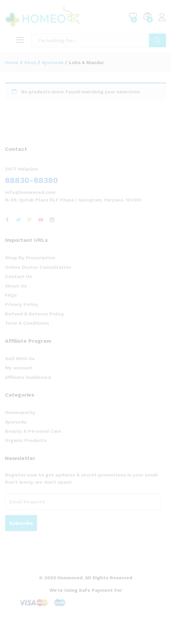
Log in (162, 17)
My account (19, 368)
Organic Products (26, 440)
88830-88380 (31, 180)
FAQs (11, 295)
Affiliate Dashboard (28, 377)
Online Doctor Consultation (38, 267)
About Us (16, 286)
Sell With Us (20, 358)
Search (157, 40)
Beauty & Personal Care (33, 431)
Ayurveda (16, 422)
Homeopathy (20, 412)
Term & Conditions (27, 323)
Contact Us (18, 276)
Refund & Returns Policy (34, 314)
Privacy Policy (21, 304)
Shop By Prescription (30, 258)
